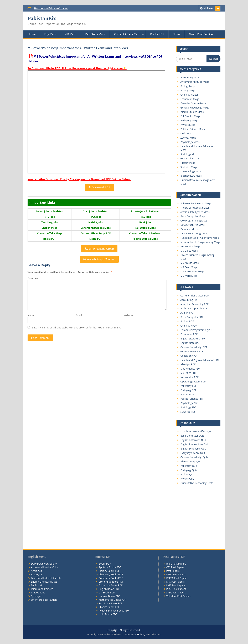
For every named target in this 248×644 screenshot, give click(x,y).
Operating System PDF (193, 381)
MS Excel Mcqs (189, 267)
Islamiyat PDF (188, 364)
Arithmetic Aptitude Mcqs (195, 82)
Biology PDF (187, 321)
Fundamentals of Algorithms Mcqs (200, 238)
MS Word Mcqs (189, 276)
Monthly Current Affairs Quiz (197, 431)
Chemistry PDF (189, 326)
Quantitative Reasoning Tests (197, 483)
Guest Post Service (201, 34)
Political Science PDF (192, 399)
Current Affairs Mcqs (127, 34)
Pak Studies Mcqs (190, 116)
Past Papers (173, 571)
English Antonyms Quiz (193, 440)
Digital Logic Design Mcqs (195, 233)
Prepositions (38, 592)
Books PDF (157, 34)
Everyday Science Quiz (193, 453)
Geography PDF (189, 356)
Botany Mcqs (188, 90)
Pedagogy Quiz (189, 470)
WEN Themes (153, 634)
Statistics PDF (188, 412)
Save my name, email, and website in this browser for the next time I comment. (77, 328)
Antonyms (37, 574)
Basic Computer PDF (192, 317)
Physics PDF (187, 394)
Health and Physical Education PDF (200, 360)
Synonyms (37, 596)
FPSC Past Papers (176, 574)
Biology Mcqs (188, 86)
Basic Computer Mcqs (193, 216)
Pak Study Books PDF (110, 603)
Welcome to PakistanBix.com (51, 8)
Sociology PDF (188, 407)
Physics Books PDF (109, 607)
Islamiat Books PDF (109, 596)
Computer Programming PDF (197, 330)
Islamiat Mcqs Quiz (191, 461)
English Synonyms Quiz (193, 449)
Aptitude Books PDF (110, 567)
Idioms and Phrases (42, 589)
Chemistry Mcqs (189, 95)
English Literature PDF (193, 339)
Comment (34, 278)
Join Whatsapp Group (99, 249)
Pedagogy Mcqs (189, 120)
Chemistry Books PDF (111, 574)
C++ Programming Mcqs (194, 221)
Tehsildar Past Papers (178, 596)
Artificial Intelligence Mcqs (195, 212)
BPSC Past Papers (176, 564)
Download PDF (99, 187)
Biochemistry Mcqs (191, 176)
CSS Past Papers (175, 567)
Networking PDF (190, 377)
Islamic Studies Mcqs (192, 112)
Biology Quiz (187, 474)
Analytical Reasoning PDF (195, 304)
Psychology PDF (189, 403)
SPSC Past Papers (176, 592)
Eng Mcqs (50, 34)
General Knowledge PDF (194, 347)
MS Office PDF (188, 373)
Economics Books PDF (111, 582)
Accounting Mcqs (190, 77)
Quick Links (207, 8)
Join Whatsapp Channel (99, 259)
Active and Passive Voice (45, 567)
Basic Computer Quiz (192, 436)
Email (79, 315)
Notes (177, 34)
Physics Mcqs (188, 125)
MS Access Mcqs (190, 263)
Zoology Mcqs (188, 138)
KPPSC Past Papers (177, 578)
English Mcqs (38, 585)
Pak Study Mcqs (95, 34)
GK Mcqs (71, 34)
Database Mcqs (189, 229)
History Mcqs (188, 163)
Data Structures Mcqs (193, 225)
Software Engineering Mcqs (196, 203)
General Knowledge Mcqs (195, 108)
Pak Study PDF (188, 386)
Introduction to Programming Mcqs (200, 242)
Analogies (36, 571)
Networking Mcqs (190, 246)
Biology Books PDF (109, 571)
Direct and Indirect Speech (46, 578)
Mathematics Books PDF (112, 600)
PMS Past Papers (176, 585)
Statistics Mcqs (189, 167)
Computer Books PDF (111, 578)
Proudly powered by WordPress (105, 634)
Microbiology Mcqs (191, 171)
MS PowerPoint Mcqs (192, 271)
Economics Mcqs (190, 99)
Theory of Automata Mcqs (195, 208)
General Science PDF (192, 351)
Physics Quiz (187, 479)
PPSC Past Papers (176, 589)
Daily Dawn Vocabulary (44, 564)
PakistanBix (42, 19)
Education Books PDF (111, 585)
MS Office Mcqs (189, 251)
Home (32, 34)
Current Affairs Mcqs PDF (195, 296)
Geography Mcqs (190, 158)
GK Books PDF (107, 592)
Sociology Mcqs (189, 154)
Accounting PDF (189, 300)
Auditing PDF (188, 313)
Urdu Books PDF (108, 614)
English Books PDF (109, 589)
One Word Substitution (44, 600)
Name (31, 315)
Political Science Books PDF (114, 611)
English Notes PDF (191, 343)
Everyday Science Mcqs (193, 103)
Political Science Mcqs (193, 129)
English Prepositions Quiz (195, 444)
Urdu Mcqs (187, 133)
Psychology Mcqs (190, 142)
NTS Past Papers (175, 582)
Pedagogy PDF (188, 390)
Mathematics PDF (190, 369)
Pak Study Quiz (189, 466)
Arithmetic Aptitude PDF (194, 308)
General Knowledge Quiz (194, 457)
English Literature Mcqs (44, 582)
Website (128, 315)
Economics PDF (189, 334)
